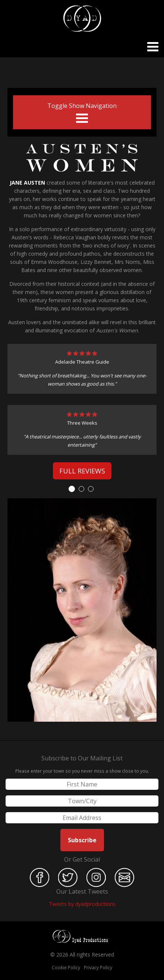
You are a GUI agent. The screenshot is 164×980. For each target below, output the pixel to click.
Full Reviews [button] (82, 471)
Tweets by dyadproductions (82, 904)
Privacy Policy (98, 968)
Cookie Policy (66, 968)
